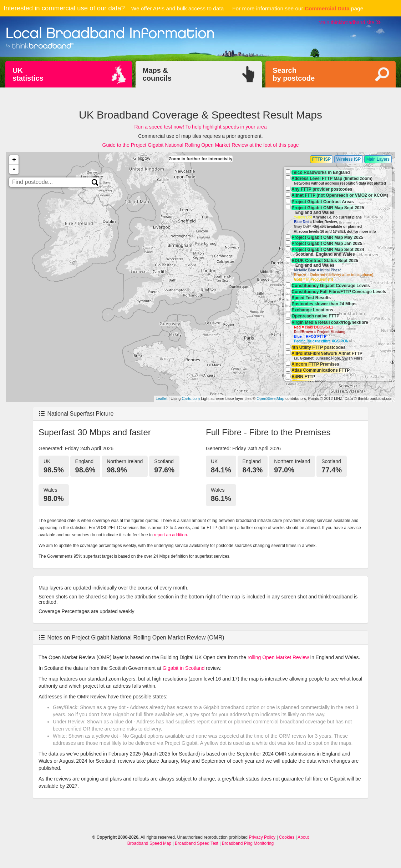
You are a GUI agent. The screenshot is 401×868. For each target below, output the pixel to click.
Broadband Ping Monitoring (248, 843)
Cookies (287, 837)
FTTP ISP (321, 159)
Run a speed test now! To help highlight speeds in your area (201, 127)
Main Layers (378, 159)
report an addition (170, 535)
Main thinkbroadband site (350, 22)
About (303, 837)
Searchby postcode (294, 74)
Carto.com (191, 398)
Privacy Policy (262, 837)
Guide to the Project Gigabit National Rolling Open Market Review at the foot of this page (201, 145)
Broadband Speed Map (149, 843)
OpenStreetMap (270, 398)
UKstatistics (28, 74)
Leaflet (161, 398)
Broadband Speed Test (197, 843)
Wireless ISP (349, 159)
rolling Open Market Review (278, 657)
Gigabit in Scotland (184, 668)
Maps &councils (157, 74)
